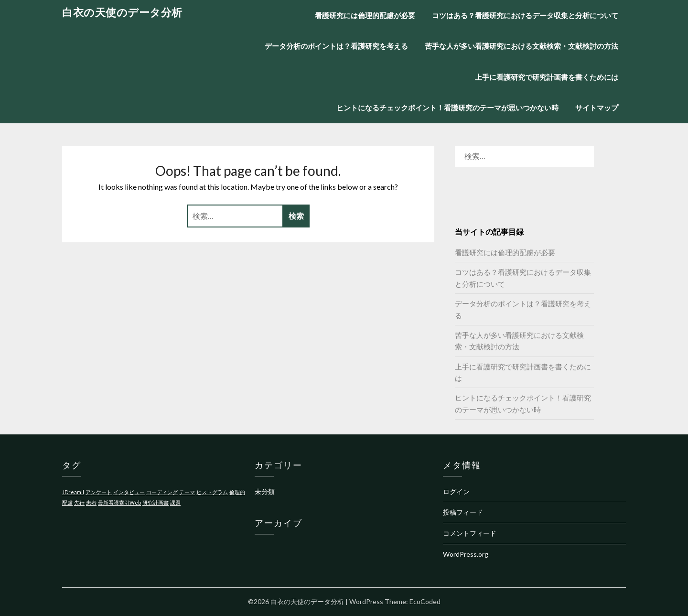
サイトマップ (597, 108)
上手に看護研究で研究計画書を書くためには (547, 77)
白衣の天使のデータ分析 (122, 12)
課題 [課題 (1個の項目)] (175, 503)
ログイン (456, 492)
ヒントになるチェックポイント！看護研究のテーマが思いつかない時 (447, 108)
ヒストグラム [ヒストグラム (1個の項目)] (212, 492)
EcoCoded (425, 601)
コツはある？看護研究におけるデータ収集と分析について (525, 15)
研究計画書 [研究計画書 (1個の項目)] (156, 503)
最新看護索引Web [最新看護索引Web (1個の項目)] (119, 503)
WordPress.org (466, 554)
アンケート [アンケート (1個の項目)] (99, 492)
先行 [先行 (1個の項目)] (79, 503)
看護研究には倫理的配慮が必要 (365, 15)
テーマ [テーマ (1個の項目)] (187, 492)
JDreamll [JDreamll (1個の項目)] (73, 492)
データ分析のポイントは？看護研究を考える (336, 46)
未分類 (265, 492)
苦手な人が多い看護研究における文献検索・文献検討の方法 (521, 46)
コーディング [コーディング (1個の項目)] (162, 492)
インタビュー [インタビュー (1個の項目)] (129, 492)
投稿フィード (463, 512)
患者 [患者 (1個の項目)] (91, 503)
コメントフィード (470, 533)
